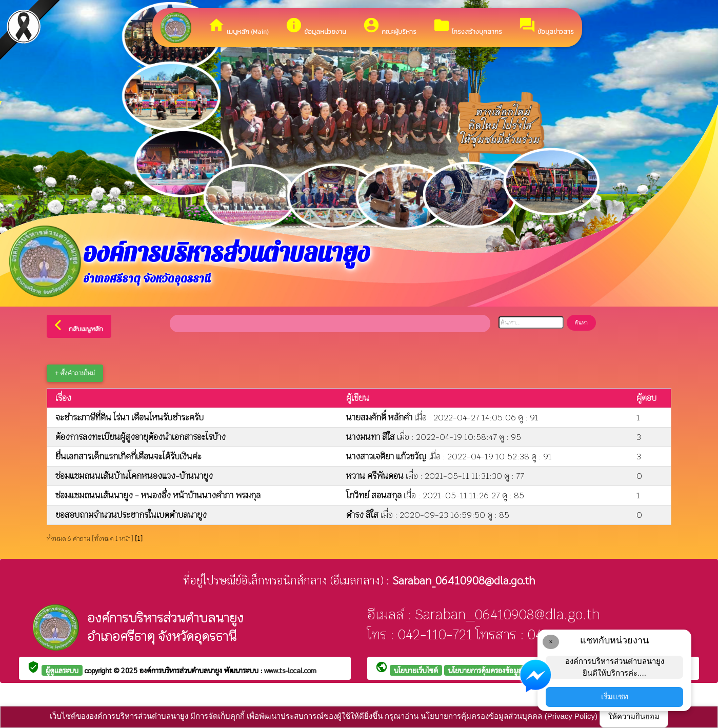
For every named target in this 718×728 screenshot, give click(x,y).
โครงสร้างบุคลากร (467, 26)
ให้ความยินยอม (634, 716)
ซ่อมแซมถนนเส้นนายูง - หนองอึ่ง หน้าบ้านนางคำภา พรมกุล (158, 496)
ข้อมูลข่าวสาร (546, 26)
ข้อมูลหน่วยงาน (316, 26)
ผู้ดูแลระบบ (62, 670)
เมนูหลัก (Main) (238, 26)
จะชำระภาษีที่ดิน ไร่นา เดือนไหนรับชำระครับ (129, 418)
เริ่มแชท (615, 696)
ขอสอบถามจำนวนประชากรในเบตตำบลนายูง (131, 515)
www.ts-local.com (290, 670)
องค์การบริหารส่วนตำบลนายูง (182, 670)
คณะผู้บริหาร (390, 26)
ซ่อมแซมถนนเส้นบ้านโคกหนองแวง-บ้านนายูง (134, 476)
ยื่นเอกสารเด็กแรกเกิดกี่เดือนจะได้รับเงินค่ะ (128, 457)
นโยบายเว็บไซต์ (416, 670)
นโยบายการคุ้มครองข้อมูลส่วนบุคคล (500, 670)
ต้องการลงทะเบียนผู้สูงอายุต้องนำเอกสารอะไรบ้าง (141, 437)
